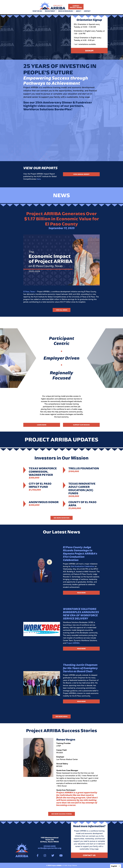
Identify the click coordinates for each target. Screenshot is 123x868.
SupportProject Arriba (76, 7)
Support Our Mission (81, 425)
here (39, 179)
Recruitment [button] (50, 11)
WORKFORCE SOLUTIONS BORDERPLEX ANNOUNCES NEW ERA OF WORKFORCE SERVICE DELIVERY (81, 614)
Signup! (89, 51)
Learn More (42, 425)
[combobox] (116, 866)
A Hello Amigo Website (70, 865)
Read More (81, 593)
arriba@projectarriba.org (50, 848)
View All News (62, 310)
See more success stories (62, 814)
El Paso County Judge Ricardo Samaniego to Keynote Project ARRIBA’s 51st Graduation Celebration (80, 554)
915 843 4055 (50, 846)
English (114, 866)
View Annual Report (81, 174)
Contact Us (89, 855)
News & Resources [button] (66, 11)
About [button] (79, 11)
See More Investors (62, 518)
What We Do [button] (37, 11)
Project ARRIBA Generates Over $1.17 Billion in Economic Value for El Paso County (62, 219)
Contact (87, 11)
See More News (61, 716)
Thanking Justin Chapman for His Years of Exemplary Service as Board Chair (80, 668)
